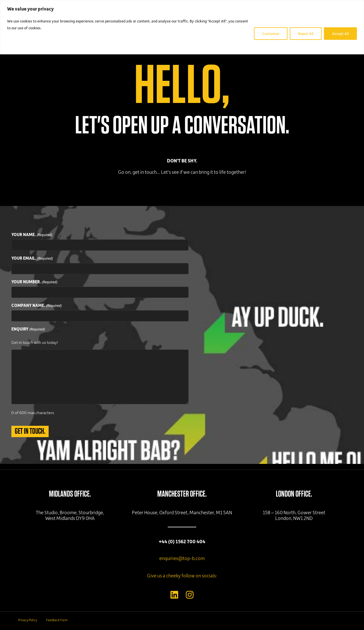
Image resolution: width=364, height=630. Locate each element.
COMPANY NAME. (37, 305)
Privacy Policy (28, 620)
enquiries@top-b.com (182, 558)
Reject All (306, 33)
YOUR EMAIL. (32, 258)
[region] (182, 27)
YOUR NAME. (32, 235)
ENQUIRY (28, 329)
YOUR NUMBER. (34, 282)
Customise (271, 33)
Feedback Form (57, 620)
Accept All (340, 33)
